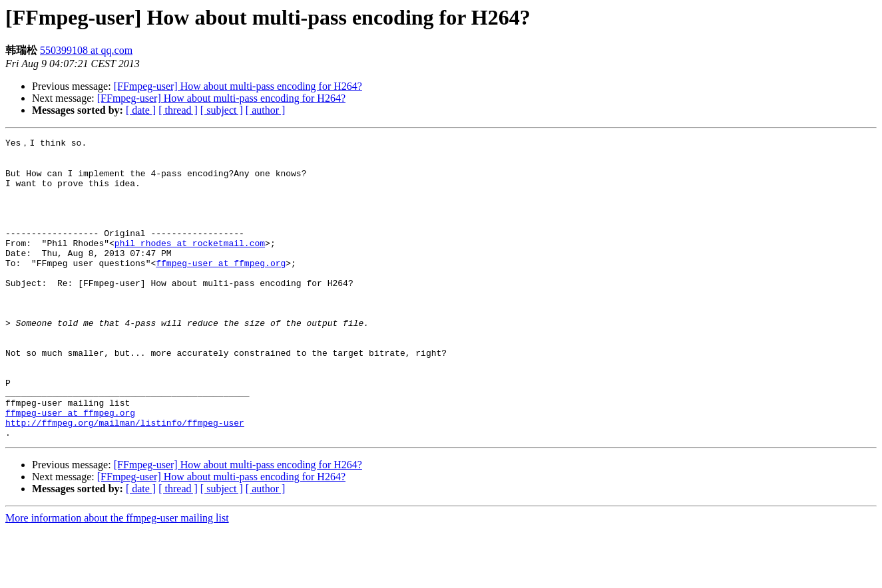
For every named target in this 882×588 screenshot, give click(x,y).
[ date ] (141, 110)
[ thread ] (178, 110)
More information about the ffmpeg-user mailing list (117, 576)
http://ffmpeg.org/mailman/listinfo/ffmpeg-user (125, 479)
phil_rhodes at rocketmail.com (190, 263)
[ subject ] (222, 110)
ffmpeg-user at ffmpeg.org (221, 287)
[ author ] (266, 110)
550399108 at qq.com (86, 50)
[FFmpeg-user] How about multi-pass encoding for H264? (238, 86)
